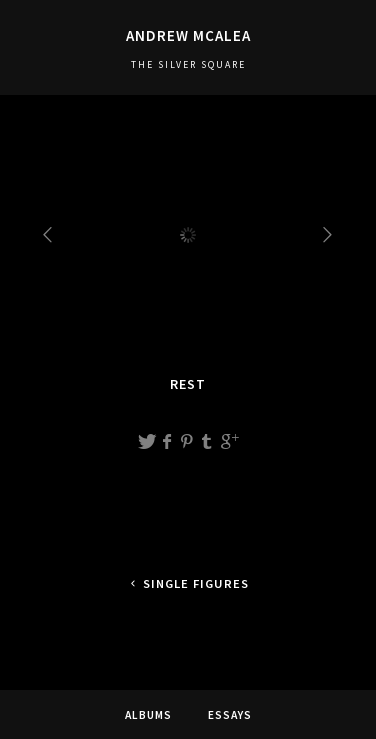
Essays (230, 715)
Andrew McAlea (188, 35)
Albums (148, 715)
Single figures (187, 583)
